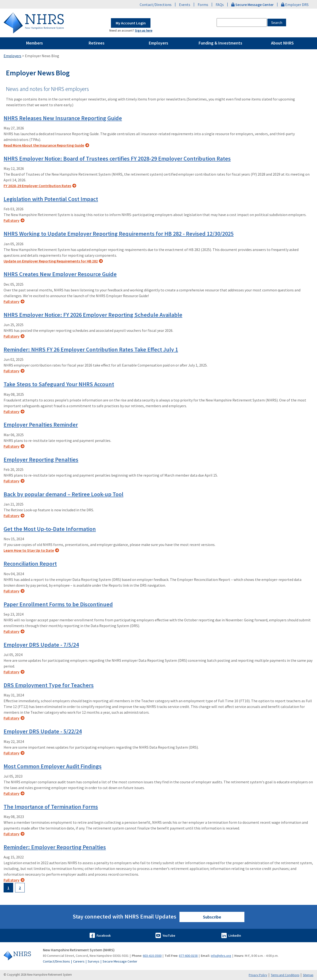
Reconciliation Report (30, 564)
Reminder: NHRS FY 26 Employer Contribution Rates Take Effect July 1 (91, 349)
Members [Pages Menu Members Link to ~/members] (35, 43)
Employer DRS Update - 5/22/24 (43, 731)
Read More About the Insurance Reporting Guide (44, 145)
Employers (12, 56)
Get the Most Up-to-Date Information (50, 529)
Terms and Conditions (285, 975)
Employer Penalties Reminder (41, 425)
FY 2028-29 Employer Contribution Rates (37, 186)
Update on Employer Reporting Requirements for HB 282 (51, 261)
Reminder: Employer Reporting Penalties (55, 847)
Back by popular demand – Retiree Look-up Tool (63, 494)
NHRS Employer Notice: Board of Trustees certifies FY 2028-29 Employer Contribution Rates (117, 159)
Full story (12, 220)
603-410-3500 (152, 956)
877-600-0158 (188, 956)
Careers (79, 961)
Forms (203, 5)
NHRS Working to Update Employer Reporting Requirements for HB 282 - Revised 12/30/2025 (119, 234)
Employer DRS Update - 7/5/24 (41, 645)
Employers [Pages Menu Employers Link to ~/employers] (158, 43)
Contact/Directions (156, 5)
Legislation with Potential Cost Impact (51, 199)
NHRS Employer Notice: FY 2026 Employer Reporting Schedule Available (93, 315)
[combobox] (242, 22)
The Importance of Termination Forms (51, 807)
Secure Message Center (120, 961)
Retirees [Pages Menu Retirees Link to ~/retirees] (97, 43)
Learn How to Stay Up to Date (29, 550)
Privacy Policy (258, 975)
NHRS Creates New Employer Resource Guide (60, 274)
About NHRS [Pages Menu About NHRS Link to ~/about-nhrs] (282, 43)
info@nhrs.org (221, 956)
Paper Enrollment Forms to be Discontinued (58, 604)
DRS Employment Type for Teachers (49, 685)
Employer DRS (295, 5)
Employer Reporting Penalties (41, 459)
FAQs (220, 5)
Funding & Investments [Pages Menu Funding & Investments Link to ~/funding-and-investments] (220, 43)
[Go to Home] (20, 956)
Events (185, 5)
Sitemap (308, 975)
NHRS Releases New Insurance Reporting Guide (63, 118)
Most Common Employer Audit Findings (53, 766)
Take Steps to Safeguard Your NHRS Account (59, 384)
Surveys (94, 961)
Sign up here (144, 31)
